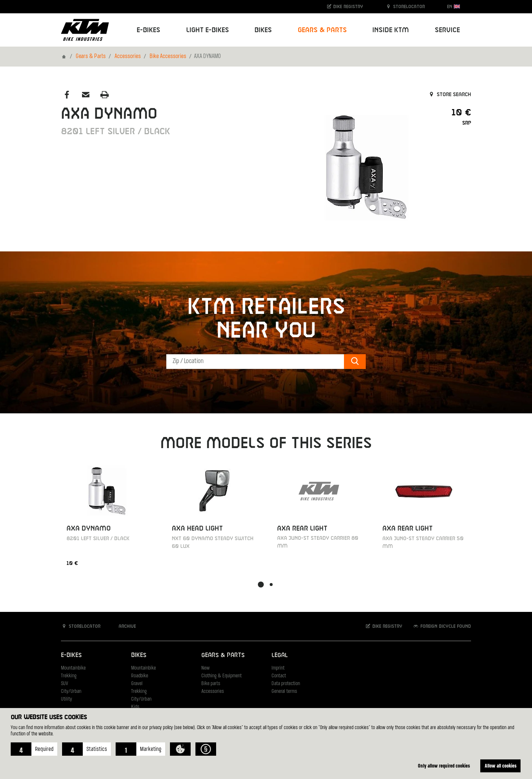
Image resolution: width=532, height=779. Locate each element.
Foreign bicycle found (442, 626)
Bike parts (211, 684)
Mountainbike (73, 668)
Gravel (137, 684)
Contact (279, 676)
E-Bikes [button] (149, 30)
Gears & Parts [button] (322, 30)
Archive (123, 626)
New (205, 668)
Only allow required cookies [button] (444, 766)
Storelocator (405, 6)
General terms (284, 692)
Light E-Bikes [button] (208, 30)
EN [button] (453, 6)
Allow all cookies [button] (501, 766)
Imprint (278, 668)
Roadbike (140, 676)
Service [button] (447, 30)
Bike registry (345, 6)
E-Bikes (71, 655)
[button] (34, 749)
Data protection (286, 684)
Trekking (69, 676)
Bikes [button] (263, 30)
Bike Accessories (168, 57)
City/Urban (71, 692)
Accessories (128, 57)
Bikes (139, 655)
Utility (66, 699)
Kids (135, 707)
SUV (64, 684)
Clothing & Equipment (221, 676)
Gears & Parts (91, 57)
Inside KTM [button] (391, 30)
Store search (449, 95)
